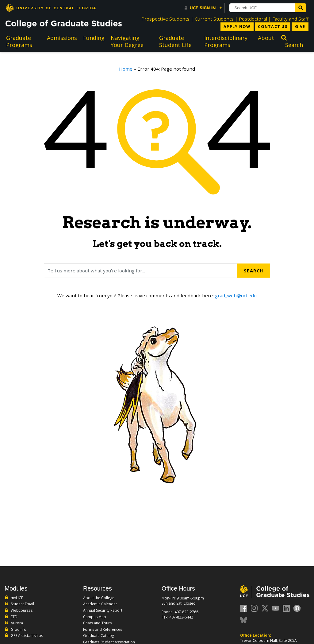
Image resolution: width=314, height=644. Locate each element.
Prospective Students (165, 19)
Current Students (214, 19)
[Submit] (303, 8)
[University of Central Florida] (51, 8)
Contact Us (271, 27)
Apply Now (234, 27)
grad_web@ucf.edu (236, 296)
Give (300, 27)
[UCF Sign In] (203, 8)
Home (126, 69)
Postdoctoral (253, 19)
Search (253, 271)
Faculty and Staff (290, 19)
